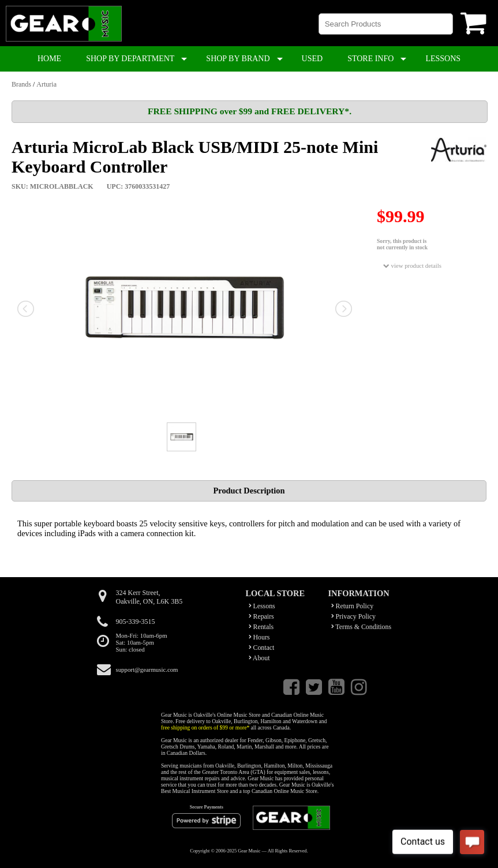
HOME (49, 59)
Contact (262, 648)
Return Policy (353, 606)
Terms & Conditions (362, 627)
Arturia (46, 84)
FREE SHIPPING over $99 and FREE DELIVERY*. (250, 111)
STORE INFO (370, 59)
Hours (259, 637)
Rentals (261, 627)
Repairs (261, 616)
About (259, 658)
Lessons (262, 606)
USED (312, 59)
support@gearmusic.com (147, 669)
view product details (412, 266)
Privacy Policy (354, 616)
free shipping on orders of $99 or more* (205, 727)
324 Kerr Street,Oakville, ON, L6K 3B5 (149, 597)
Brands (21, 84)
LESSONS (443, 59)
